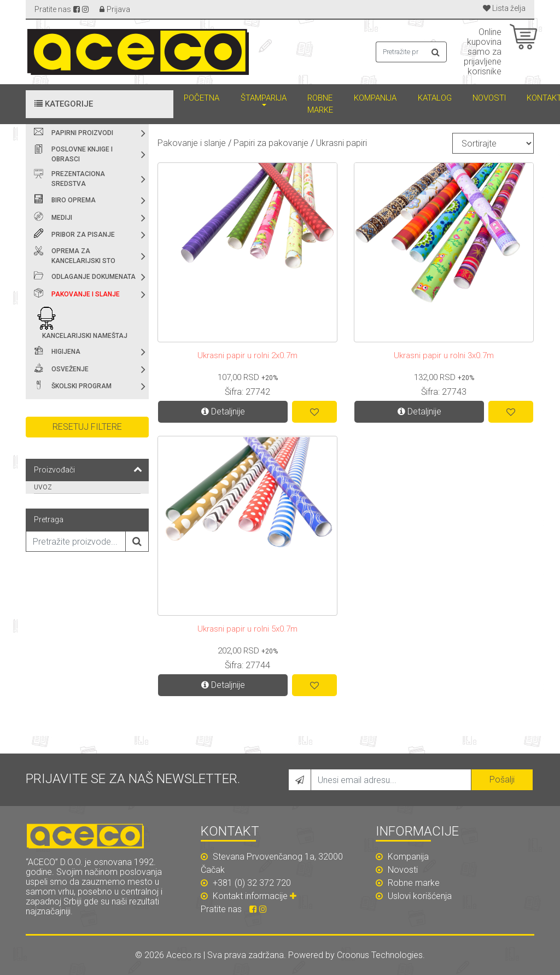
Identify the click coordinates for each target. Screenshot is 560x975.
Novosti (489, 98)
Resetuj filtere (87, 427)
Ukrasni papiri (342, 143)
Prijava (118, 9)
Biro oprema (74, 200)
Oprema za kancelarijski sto (83, 256)
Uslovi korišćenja (414, 896)
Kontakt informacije (256, 896)
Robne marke (320, 104)
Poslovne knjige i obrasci (82, 154)
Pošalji (502, 780)
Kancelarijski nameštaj (85, 336)
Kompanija (375, 98)
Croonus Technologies (380, 955)
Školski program (81, 386)
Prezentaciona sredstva (78, 179)
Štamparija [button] (264, 98)
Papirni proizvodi (82, 133)
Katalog (435, 98)
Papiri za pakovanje (271, 143)
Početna (202, 98)
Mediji (62, 218)
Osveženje (70, 369)
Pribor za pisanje (83, 235)
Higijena (66, 352)
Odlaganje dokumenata (94, 277)
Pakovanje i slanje (86, 294)
